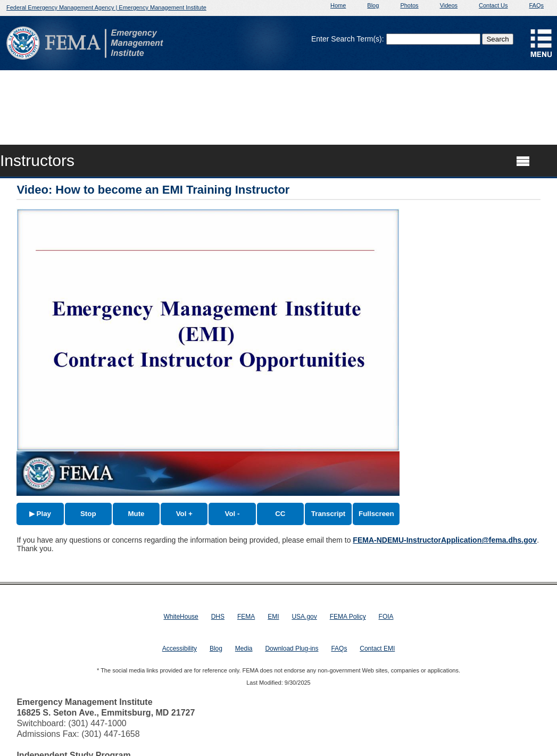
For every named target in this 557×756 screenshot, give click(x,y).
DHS (218, 617)
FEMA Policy (348, 617)
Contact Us (493, 5)
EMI (273, 617)
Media (244, 649)
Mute (136, 514)
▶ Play (40, 514)
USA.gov (304, 617)
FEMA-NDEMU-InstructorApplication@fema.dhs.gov (445, 540)
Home (338, 5)
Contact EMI (377, 649)
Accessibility (180, 649)
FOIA (386, 617)
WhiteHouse (181, 617)
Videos (449, 5)
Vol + (184, 514)
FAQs (536, 5)
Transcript (328, 514)
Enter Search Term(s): (348, 39)
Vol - (232, 514)
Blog (373, 5)
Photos (409, 5)
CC (280, 514)
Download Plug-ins (292, 649)
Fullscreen (376, 514)
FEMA (246, 617)
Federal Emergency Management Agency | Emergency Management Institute (106, 7)
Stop (88, 514)
